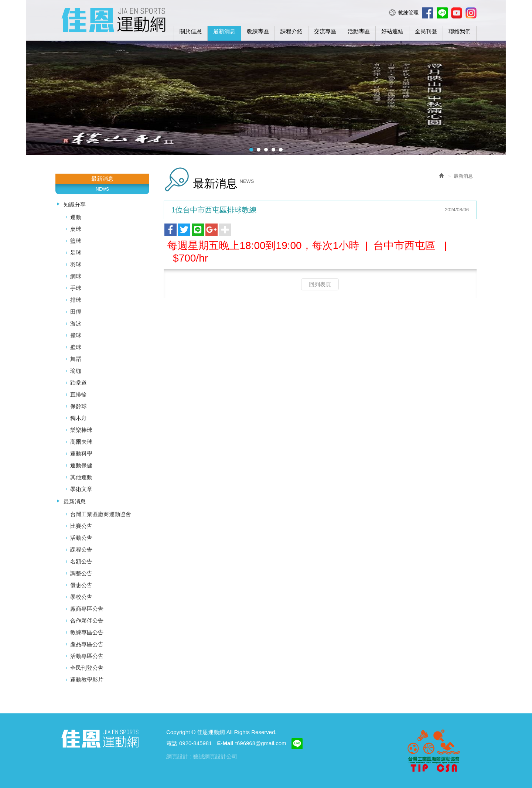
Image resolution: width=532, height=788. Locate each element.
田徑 (76, 312)
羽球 (76, 264)
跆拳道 (79, 383)
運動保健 (81, 465)
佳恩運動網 (113, 19)
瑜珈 (76, 371)
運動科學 (81, 453)
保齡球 (79, 406)
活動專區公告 (87, 656)
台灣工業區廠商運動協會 (101, 514)
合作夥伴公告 (87, 620)
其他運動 (81, 477)
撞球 (76, 335)
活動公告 (81, 538)
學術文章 (81, 489)
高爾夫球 (81, 442)
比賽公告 (81, 526)
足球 (76, 253)
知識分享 (75, 204)
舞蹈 (76, 359)
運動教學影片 (87, 680)
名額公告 (81, 561)
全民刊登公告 (87, 668)
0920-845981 (195, 743)
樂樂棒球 (81, 430)
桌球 (76, 229)
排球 (76, 300)
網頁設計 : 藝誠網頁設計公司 (202, 756)
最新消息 (75, 502)
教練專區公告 (87, 632)
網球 (76, 276)
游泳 (76, 323)
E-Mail (225, 743)
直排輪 (79, 394)
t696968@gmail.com (261, 743)
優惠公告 (81, 585)
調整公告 (81, 573)
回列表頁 (320, 284)
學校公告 (81, 597)
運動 (76, 217)
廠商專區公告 (87, 609)
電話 (172, 743)
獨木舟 (79, 418)
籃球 (76, 241)
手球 (76, 288)
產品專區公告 (87, 644)
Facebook (427, 13)
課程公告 (81, 550)
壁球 (76, 347)
